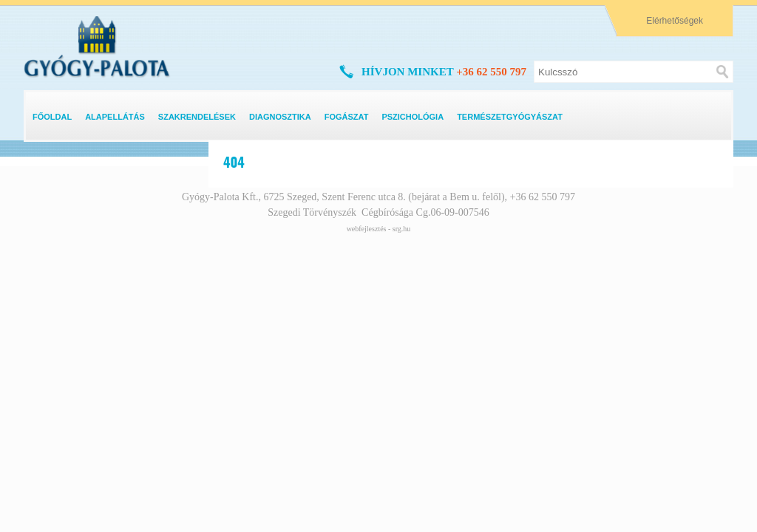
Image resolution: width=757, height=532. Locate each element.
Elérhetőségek (675, 21)
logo (39, 24)
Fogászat (347, 117)
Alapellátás (115, 117)
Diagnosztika (280, 117)
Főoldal (52, 117)
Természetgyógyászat (510, 117)
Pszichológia (413, 117)
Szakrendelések (197, 117)
